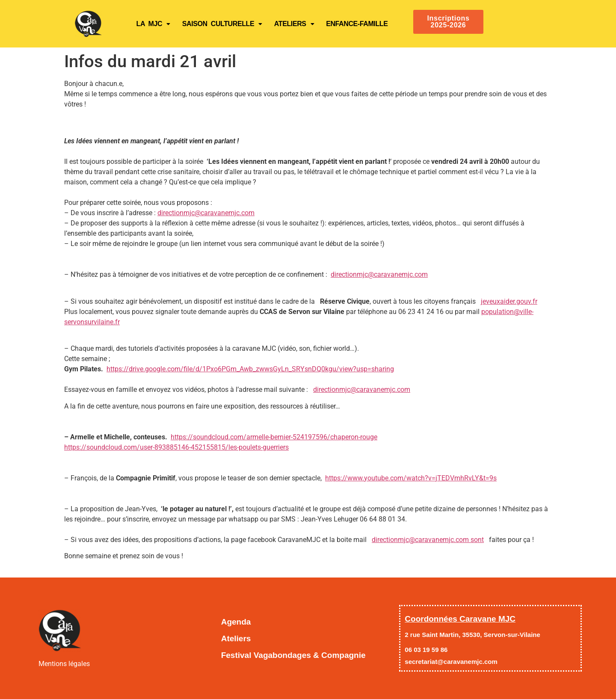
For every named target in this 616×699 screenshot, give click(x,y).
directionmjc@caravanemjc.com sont (428, 540)
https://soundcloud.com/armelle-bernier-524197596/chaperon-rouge (274, 437)
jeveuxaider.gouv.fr (509, 301)
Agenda (236, 622)
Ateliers (294, 24)
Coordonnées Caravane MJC (460, 619)
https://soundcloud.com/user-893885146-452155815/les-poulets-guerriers (176, 447)
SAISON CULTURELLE (222, 24)
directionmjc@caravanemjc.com (206, 213)
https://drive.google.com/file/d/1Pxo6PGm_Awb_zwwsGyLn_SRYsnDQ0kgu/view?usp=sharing (250, 369)
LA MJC (153, 24)
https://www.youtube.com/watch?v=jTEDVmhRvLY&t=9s (411, 478)
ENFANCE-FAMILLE (357, 24)
